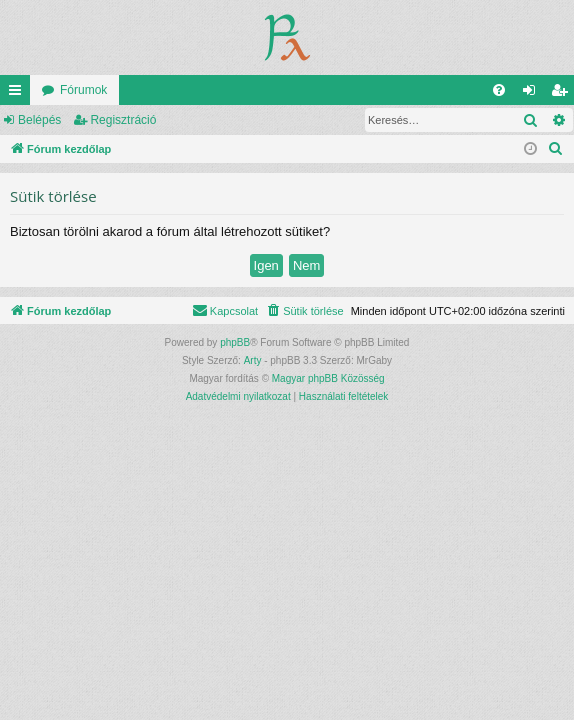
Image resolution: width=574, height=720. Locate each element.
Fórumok (83, 90)
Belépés (39, 120)
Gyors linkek (19, 94)
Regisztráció (123, 120)
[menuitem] (499, 90)
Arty (253, 360)
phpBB (235, 342)
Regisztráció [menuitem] (563, 94)
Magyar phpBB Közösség (328, 378)
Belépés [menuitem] (533, 94)
